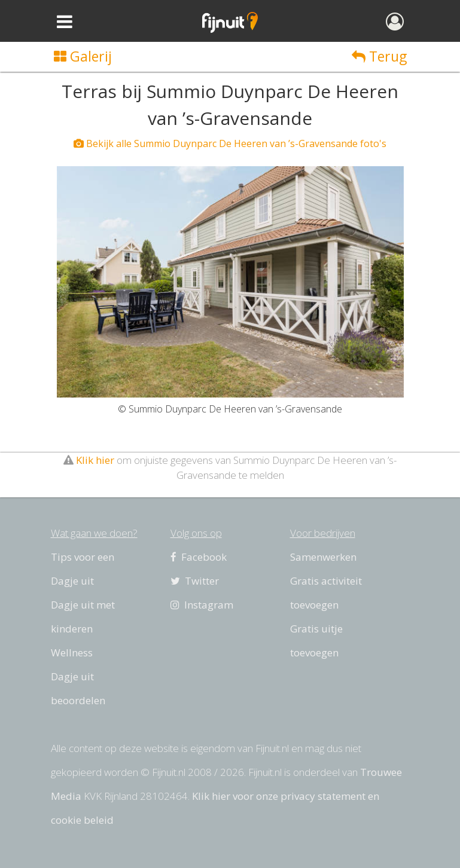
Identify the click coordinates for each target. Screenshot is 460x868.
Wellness (72, 652)
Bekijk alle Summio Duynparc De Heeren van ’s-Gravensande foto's (230, 143)
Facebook (199, 557)
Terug (379, 56)
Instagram (202, 605)
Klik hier (95, 460)
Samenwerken (323, 557)
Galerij (83, 56)
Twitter (195, 581)
